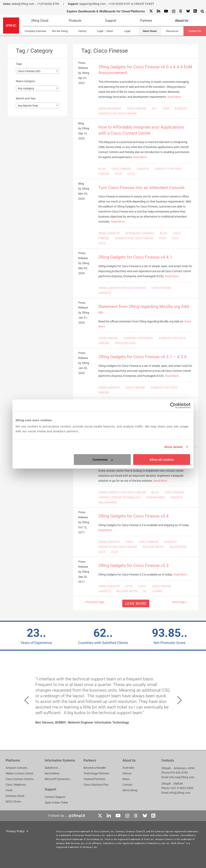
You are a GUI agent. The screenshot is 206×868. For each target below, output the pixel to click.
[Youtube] (166, 11)
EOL (154, 108)
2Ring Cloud (40, 21)
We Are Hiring (60, 31)
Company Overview (35, 31)
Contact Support (55, 797)
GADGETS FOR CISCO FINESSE (118, 113)
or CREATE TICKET (143, 4)
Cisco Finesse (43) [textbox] (29, 71)
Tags (19, 64)
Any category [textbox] (26, 88)
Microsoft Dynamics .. (58, 779)
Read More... (175, 97)
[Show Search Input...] (202, 11)
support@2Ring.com (92, 4)
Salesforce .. (52, 768)
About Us (182, 21)
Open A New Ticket (56, 803)
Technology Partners (96, 773)
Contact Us (195, 31)
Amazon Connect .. (18, 768)
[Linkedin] (158, 11)
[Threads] (181, 11)
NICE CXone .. (14, 802)
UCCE (118, 174)
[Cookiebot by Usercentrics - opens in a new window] (173, 405)
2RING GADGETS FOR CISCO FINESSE (122, 288)
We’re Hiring (130, 790)
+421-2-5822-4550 (182, 788)
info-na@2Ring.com (182, 777)
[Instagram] (173, 11)
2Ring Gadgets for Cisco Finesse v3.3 (133, 565)
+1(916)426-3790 (48, 4)
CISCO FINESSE (136, 108)
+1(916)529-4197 (119, 4)
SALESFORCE (178, 547)
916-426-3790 (179, 773)
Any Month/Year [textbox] (28, 106)
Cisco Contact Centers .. (21, 779)
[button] (27, 700)
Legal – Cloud (105, 31)
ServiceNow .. (53, 773)
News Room (150, 31)
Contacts (168, 760)
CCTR (129, 586)
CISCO (129, 542)
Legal (127, 31)
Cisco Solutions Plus (96, 785)
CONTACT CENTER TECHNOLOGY (120, 497)
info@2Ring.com (180, 793)
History (82, 31)
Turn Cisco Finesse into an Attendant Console (141, 188)
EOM (166, 108)
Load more (136, 603)
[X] (151, 11)
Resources (172, 31)
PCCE (163, 238)
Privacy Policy (17, 831)
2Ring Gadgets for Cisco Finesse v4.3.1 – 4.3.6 (143, 357)
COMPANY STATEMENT (138, 338)
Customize (103, 460)
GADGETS (181, 108)
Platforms (13, 760)
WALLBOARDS (108, 502)
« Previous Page (94, 602)
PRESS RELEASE (125, 343)
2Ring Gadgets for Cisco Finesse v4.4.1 (135, 257)
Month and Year (26, 98)
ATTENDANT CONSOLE (140, 233)
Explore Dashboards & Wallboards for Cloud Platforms (106, 11)
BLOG (102, 169)
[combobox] (38, 71)
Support (111, 21)
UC (145, 591)
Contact (128, 785)
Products (75, 21)
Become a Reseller (95, 768)
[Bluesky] (188, 11)
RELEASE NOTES (153, 547)
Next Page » (180, 602)
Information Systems (60, 760)
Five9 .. (10, 790)
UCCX (131, 174)
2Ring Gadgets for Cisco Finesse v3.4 (133, 516)
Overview (128, 768)
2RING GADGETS (109, 233)
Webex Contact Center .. (21, 773)
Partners (146, 21)
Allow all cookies (162, 460)
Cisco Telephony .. (17, 785)
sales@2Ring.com (23, 4)
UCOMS (157, 591)
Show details (174, 447)
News (126, 779)
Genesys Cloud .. (16, 796)
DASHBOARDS (156, 497)
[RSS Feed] (195, 11)
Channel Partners (94, 779)
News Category (25, 81)
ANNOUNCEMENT (110, 108)
